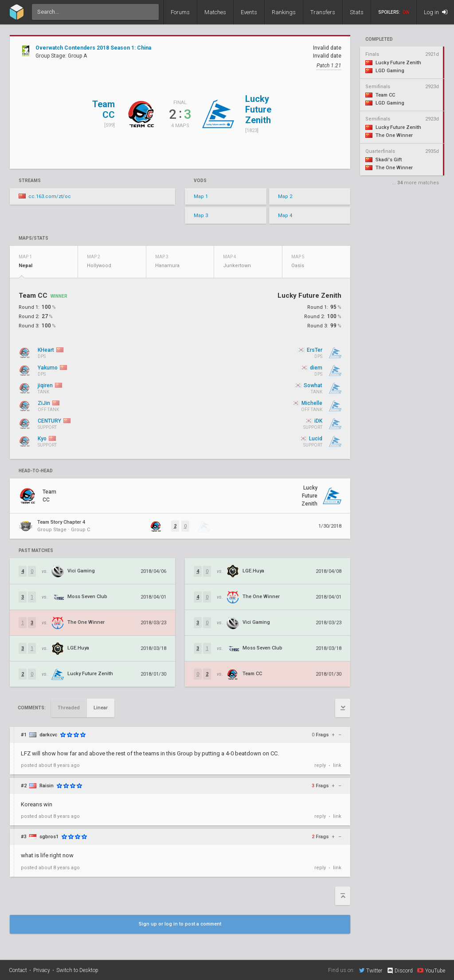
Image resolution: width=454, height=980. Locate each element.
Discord (400, 971)
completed (379, 39)
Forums (180, 12)
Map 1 (201, 196)
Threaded (69, 708)
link (337, 765)
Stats (357, 12)
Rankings (284, 12)
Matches (215, 12)
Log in (436, 12)
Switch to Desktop (77, 970)
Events (249, 12)
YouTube (431, 970)
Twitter (371, 970)
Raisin (47, 786)
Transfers (323, 12)
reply (320, 765)
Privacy (42, 970)
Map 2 (285, 196)
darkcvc (48, 735)
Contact (18, 970)
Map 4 (285, 216)
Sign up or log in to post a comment (180, 924)
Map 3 (201, 216)
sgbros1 (49, 837)
